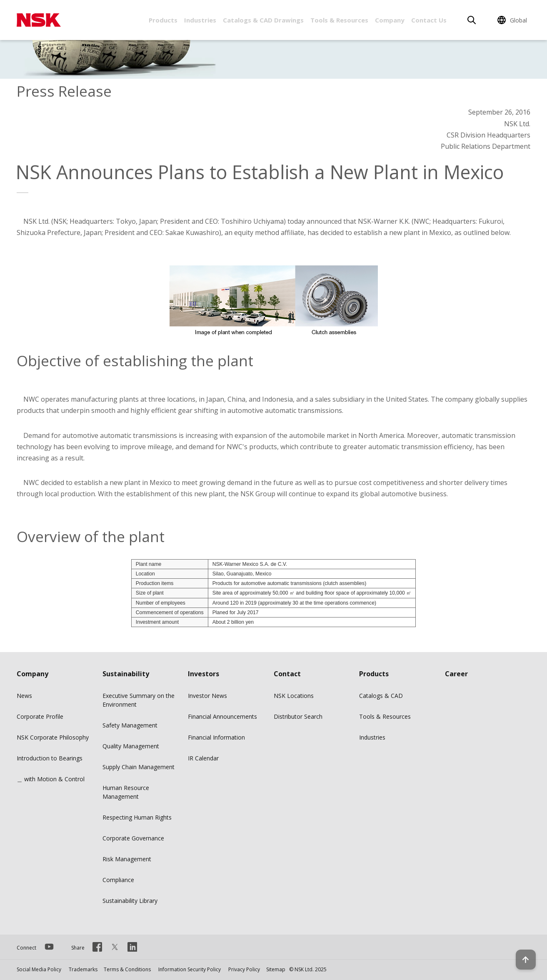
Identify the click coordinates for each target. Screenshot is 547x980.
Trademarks (83, 969)
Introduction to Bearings (50, 758)
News (24, 696)
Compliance (118, 880)
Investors (204, 674)
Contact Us (429, 20)
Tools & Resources (339, 20)
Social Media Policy (39, 969)
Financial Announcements (222, 716)
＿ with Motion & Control (51, 779)
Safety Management (130, 725)
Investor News (207, 696)
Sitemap (276, 969)
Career (456, 674)
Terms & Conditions (127, 969)
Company (390, 20)
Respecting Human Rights (137, 817)
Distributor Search (298, 716)
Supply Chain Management (139, 767)
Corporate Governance (133, 838)
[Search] (472, 20)
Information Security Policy (190, 969)
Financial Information (216, 737)
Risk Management (127, 859)
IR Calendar (203, 758)
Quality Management (131, 746)
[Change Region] (513, 20)
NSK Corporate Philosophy (53, 737)
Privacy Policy (244, 969)
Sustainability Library (130, 901)
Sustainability (126, 674)
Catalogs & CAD (381, 696)
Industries (200, 20)
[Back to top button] (520, 950)
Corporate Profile (40, 716)
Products (163, 20)
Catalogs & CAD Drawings (263, 20)
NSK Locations (294, 696)
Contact (287, 674)
